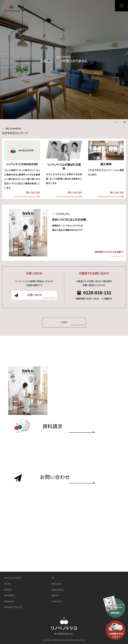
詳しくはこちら (27, 194)
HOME (116, 122)
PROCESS (56, 584)
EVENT (8, 590)
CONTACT (57, 602)
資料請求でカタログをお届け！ (109, 253)
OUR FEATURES (13, 578)
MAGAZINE (58, 590)
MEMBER (9, 596)
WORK (8, 584)
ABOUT (55, 596)
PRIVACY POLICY (13, 608)
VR (53, 578)
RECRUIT (9, 602)
